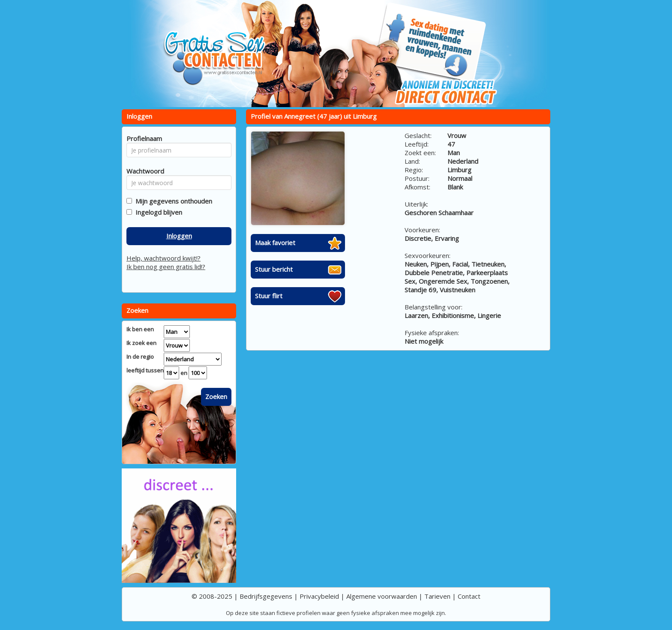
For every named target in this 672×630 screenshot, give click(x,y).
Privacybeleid (319, 596)
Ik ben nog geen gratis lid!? (166, 267)
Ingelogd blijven (157, 212)
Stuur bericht (274, 269)
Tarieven (437, 596)
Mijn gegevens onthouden (172, 201)
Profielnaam (143, 138)
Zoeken (216, 396)
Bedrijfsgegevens (266, 596)
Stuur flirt (269, 296)
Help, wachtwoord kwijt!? (163, 258)
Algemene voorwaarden (382, 596)
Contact (469, 596)
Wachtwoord (143, 171)
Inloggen (179, 236)
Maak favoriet (275, 243)
